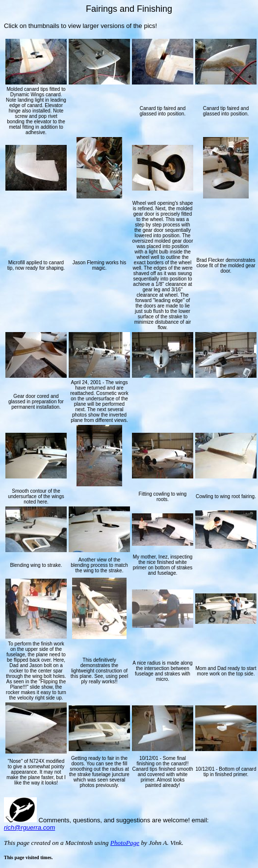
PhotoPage (125, 843)
